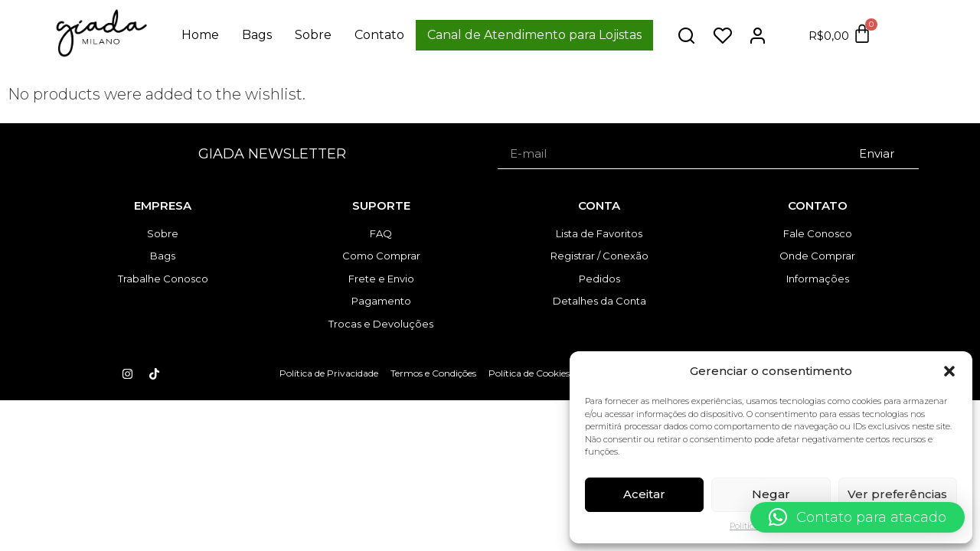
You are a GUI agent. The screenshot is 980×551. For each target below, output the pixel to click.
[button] (949, 371)
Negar (771, 494)
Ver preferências (897, 494)
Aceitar (644, 494)
